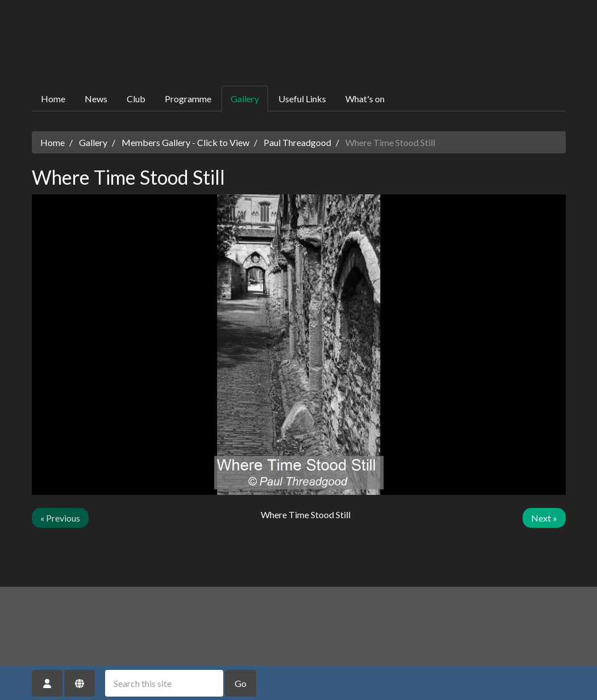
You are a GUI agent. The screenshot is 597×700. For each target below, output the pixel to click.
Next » (544, 518)
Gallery (245, 99)
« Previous (60, 518)
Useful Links (302, 99)
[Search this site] (164, 683)
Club (136, 99)
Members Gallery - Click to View (185, 142)
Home (53, 99)
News (96, 99)
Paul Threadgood (297, 142)
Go (241, 683)
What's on (365, 99)
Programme (188, 99)
